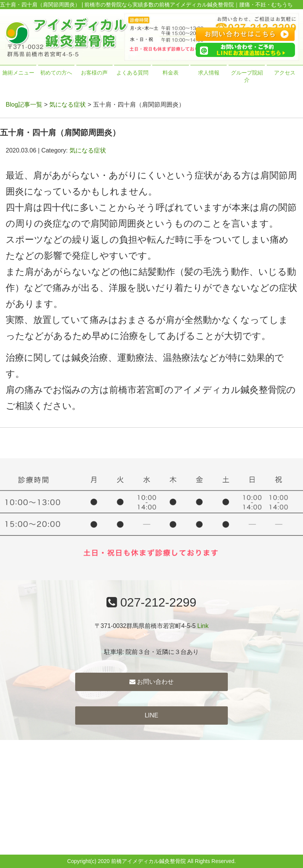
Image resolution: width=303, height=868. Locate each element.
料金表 (171, 73)
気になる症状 (68, 105)
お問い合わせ (151, 682)
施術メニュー (18, 73)
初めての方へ (56, 73)
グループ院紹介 (247, 76)
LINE (151, 715)
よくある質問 (132, 73)
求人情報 (209, 73)
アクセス (285, 73)
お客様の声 (94, 73)
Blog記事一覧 (24, 105)
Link (203, 626)
